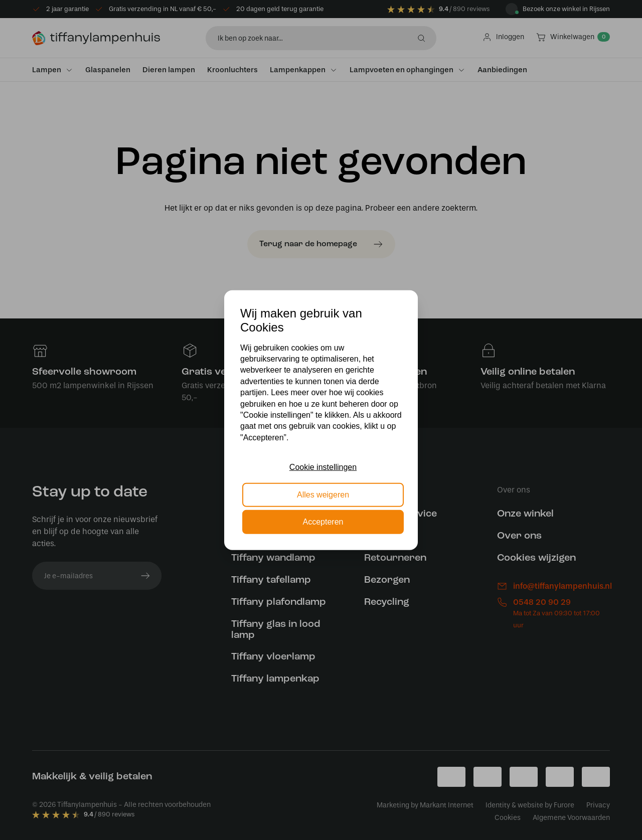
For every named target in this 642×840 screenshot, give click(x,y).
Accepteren (323, 522)
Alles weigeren (323, 494)
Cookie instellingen (323, 467)
